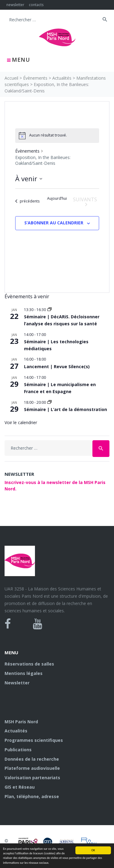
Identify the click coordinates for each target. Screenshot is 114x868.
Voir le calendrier (21, 422)
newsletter (15, 5)
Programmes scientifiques (34, 740)
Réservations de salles (29, 664)
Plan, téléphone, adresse (32, 796)
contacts (36, 5)
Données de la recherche (32, 759)
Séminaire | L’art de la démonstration (66, 409)
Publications (18, 750)
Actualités (62, 78)
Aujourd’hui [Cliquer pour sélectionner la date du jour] (57, 199)
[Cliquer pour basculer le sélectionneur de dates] (29, 179)
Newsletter (17, 683)
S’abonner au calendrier (54, 223)
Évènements (35, 78)
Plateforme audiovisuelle (32, 768)
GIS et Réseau (20, 787)
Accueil (11, 78)
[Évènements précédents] (27, 201)
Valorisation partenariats (32, 778)
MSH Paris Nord (21, 722)
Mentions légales (24, 673)
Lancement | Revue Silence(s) (57, 367)
